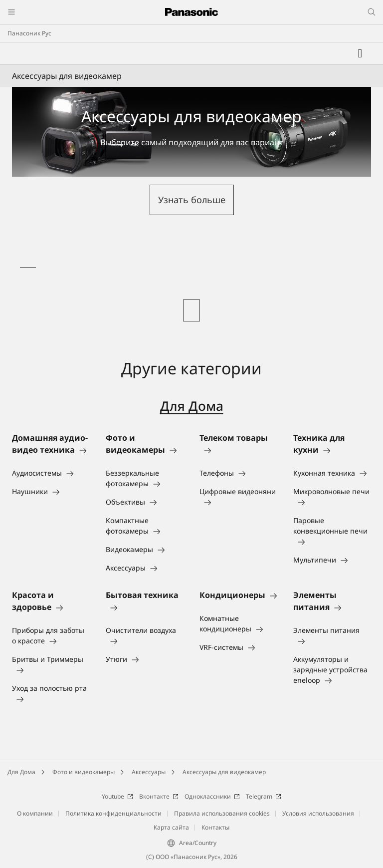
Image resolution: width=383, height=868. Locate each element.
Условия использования (318, 813)
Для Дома (192, 406)
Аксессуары (149, 772)
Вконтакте (159, 796)
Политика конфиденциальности (113, 813)
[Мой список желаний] (360, 53)
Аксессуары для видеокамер (224, 772)
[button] (192, 200)
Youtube (117, 796)
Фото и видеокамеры (84, 772)
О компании (35, 813)
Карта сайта (171, 827)
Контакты (215, 827)
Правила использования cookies (222, 813)
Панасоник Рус (29, 33)
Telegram (264, 796)
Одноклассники (212, 796)
